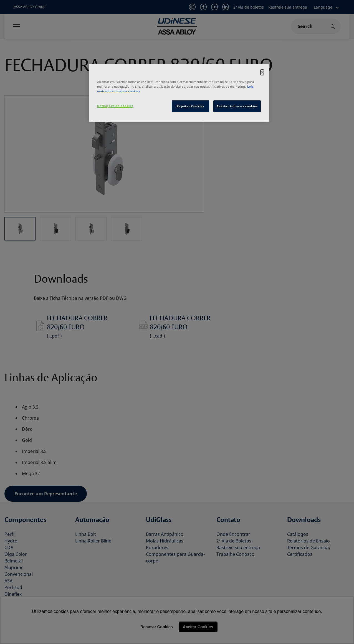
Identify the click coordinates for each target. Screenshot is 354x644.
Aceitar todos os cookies (237, 106)
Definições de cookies (115, 106)
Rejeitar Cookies (190, 106)
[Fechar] (262, 72)
